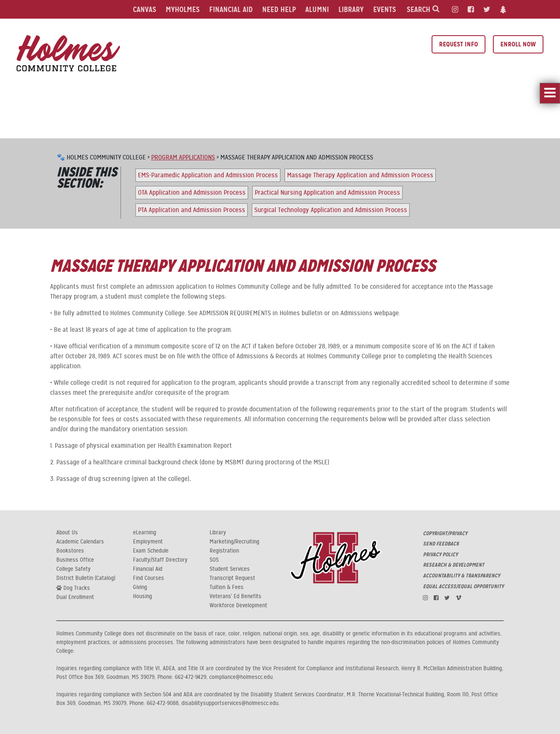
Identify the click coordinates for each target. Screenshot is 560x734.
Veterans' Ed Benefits (235, 596)
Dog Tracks (73, 588)
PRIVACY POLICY (440, 555)
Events (385, 9)
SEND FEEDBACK (441, 544)
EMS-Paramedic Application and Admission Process (208, 175)
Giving (140, 587)
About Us (67, 533)
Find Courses (148, 578)
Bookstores (70, 551)
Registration (224, 551)
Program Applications (183, 157)
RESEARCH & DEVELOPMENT (454, 565)
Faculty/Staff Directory (160, 560)
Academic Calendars (80, 542)
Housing (142, 596)
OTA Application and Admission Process (192, 193)
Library (351, 9)
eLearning (145, 533)
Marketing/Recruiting (234, 542)
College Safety (74, 569)
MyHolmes (183, 9)
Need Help (279, 9)
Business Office (75, 560)
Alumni (317, 9)
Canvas (145, 9)
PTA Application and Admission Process (192, 210)
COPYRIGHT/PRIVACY (445, 534)
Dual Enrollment (75, 597)
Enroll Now (518, 44)
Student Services (230, 569)
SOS (214, 560)
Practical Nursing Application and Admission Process (327, 193)
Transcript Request (232, 578)
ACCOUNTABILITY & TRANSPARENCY (461, 576)
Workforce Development (238, 606)
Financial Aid (231, 9)
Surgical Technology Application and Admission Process (331, 210)
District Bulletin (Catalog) (86, 578)
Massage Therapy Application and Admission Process (360, 175)
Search (423, 9)
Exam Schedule (151, 551)
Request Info (459, 44)
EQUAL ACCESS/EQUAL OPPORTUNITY (463, 587)
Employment (148, 542)
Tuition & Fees (227, 587)
